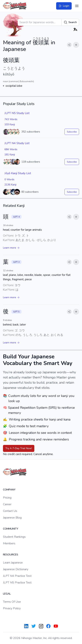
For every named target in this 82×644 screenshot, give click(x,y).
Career (7, 504)
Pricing (7, 498)
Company (9, 490)
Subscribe (72, 132)
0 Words (9, 179)
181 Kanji (10, 155)
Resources (11, 555)
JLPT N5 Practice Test (17, 583)
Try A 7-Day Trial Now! (19, 448)
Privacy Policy (12, 608)
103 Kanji (10, 124)
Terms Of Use (12, 602)
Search (70, 22)
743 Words (11, 119)
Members (9, 543)
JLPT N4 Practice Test (17, 576)
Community (11, 529)
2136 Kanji (10, 185)
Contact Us (10, 511)
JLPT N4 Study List (17, 143)
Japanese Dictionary (16, 569)
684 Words (11, 149)
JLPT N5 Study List (17, 113)
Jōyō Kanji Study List (18, 173)
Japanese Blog (12, 518)
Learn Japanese (13, 563)
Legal (7, 594)
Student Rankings (14, 537)
